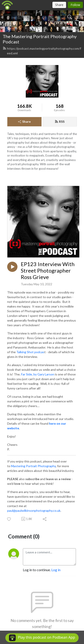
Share (24, 121)
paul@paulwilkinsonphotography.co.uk (34, 511)
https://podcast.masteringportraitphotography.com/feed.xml (42, 51)
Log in (56, 570)
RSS (60, 121)
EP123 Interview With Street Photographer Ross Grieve (48, 271)
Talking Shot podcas (30, 352)
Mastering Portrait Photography (33, 466)
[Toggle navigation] (79, 16)
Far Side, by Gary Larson (38, 374)
